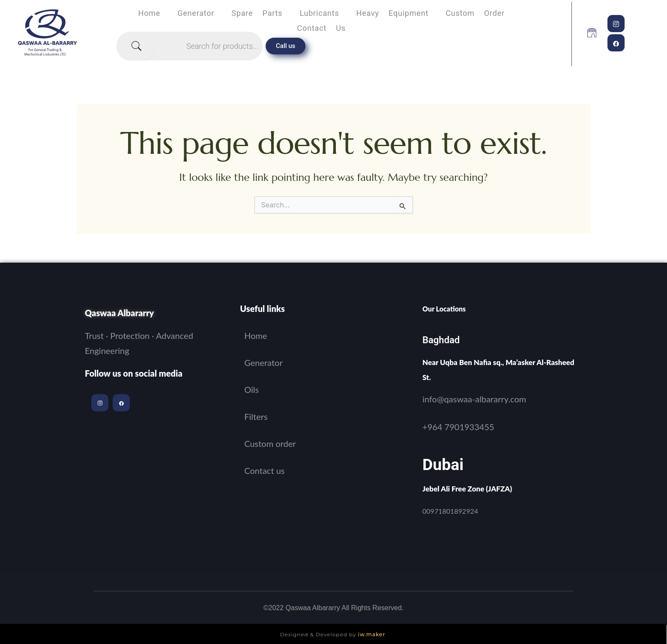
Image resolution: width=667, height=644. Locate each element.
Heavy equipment (393, 13)
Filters (256, 416)
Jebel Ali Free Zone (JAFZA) (467, 489)
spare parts (257, 13)
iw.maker (372, 634)
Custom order (475, 13)
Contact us (322, 28)
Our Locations (444, 309)
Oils (251, 389)
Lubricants (319, 13)
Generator (196, 13)
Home (150, 13)
